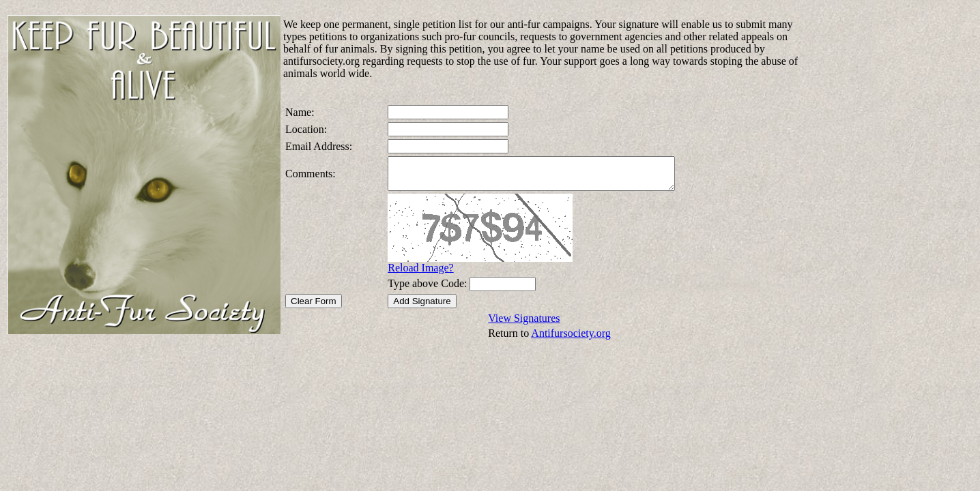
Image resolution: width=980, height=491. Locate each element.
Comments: (311, 176)
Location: (306, 129)
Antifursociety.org (571, 339)
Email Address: (319, 146)
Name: (300, 112)
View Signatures (524, 324)
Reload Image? (412, 274)
